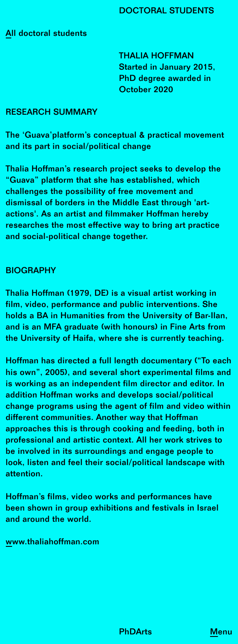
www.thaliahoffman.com (53, 542)
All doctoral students (46, 34)
